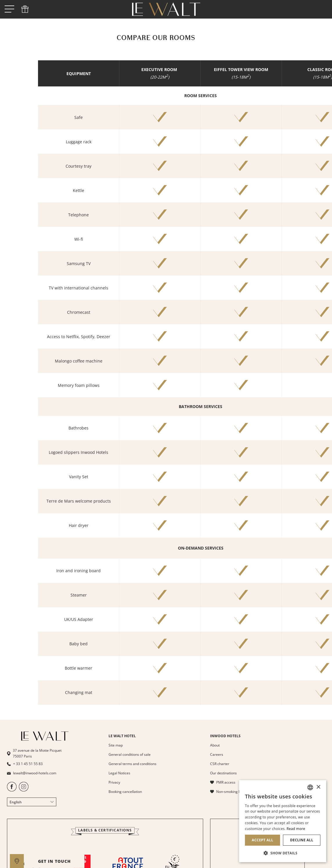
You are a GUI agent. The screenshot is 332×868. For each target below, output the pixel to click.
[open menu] (9, 9)
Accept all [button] (263, 840)
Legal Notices (119, 773)
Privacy (114, 782)
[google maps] (17, 861)
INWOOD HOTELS (225, 736)
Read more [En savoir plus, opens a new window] (296, 829)
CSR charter (220, 764)
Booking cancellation (125, 792)
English (32, 802)
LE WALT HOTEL (122, 736)
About (215, 745)
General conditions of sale (130, 754)
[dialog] (283, 821)
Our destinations (223, 773)
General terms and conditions (132, 764)
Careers (217, 754)
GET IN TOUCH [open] (191, 861)
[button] (283, 853)
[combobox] (310, 787)
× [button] (318, 787)
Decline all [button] (302, 840)
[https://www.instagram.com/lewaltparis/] (24, 790)
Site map (116, 745)
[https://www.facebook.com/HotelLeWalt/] (12, 790)
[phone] (25, 9)
